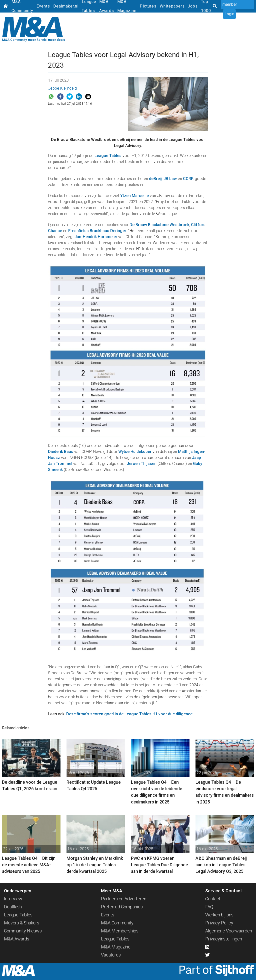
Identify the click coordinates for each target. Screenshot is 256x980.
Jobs (193, 6)
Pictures (148, 6)
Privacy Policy (219, 923)
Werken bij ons (219, 915)
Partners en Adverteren (124, 899)
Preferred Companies (122, 907)
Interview (13, 899)
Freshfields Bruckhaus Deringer (97, 231)
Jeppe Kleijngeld (62, 88)
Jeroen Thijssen (142, 464)
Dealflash (13, 907)
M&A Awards (17, 939)
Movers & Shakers (22, 923)
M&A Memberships (120, 931)
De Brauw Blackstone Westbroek (159, 225)
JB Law (170, 179)
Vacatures (111, 955)
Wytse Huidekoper (135, 452)
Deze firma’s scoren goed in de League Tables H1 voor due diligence (129, 714)
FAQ (209, 907)
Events (43, 6)
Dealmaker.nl (66, 6)
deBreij (155, 179)
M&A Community (117, 923)
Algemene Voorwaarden (229, 931)
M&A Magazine (116, 947)
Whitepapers (172, 6)
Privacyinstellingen (224, 939)
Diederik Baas (61, 452)
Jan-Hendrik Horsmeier (96, 237)
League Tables (108, 156)
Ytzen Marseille (134, 196)
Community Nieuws (23, 931)
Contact (213, 899)
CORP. (188, 179)
